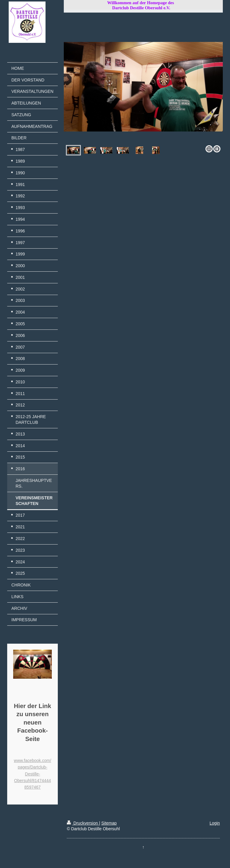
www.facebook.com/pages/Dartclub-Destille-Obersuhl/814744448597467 (32, 774)
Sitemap (109, 823)
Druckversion (83, 823)
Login (215, 823)
